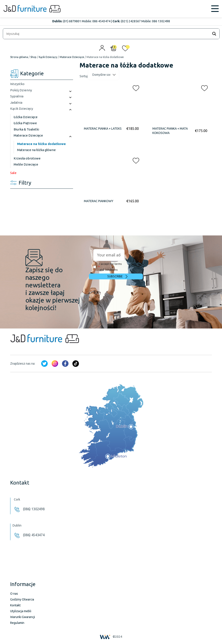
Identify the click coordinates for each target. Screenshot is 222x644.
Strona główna (19, 57)
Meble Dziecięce (26, 164)
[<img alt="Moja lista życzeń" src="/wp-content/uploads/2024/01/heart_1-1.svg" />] (125, 49)
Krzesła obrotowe (27, 158)
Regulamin (17, 623)
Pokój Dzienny (21, 90)
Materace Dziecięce (72, 57)
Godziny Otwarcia (22, 599)
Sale (13, 173)
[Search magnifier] (214, 34)
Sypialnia (17, 96)
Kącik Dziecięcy (48, 57)
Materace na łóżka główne (36, 150)
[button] (135, 87)
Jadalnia (16, 102)
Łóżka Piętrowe (25, 123)
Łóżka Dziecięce (26, 117)
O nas (14, 594)
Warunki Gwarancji (23, 617)
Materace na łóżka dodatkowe (41, 144)
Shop (33, 57)
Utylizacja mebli (21, 611)
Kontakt (15, 605)
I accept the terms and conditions (107, 267)
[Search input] (107, 34)
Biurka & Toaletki (26, 129)
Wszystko (17, 84)
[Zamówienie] (104, 75)
